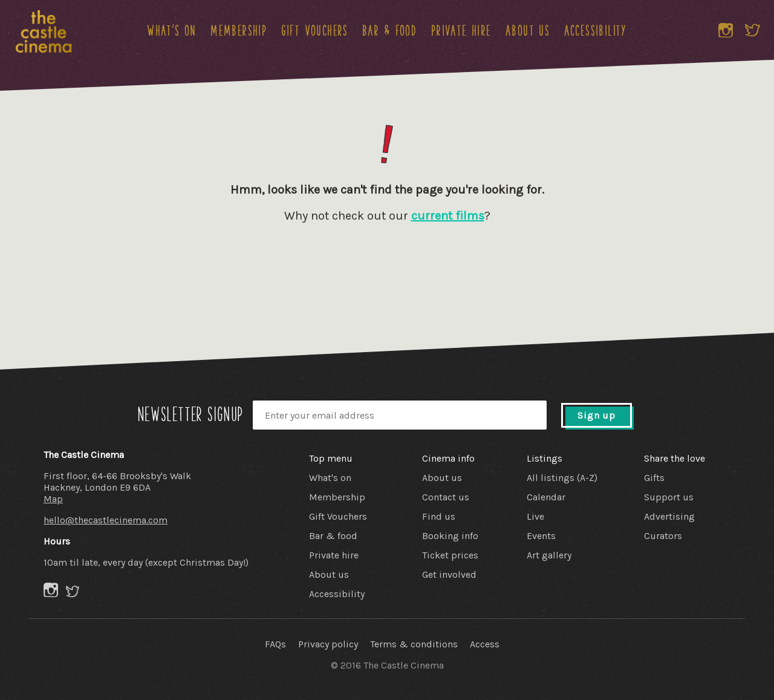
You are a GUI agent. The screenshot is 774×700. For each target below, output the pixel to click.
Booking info (450, 536)
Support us (669, 497)
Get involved (449, 574)
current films (448, 216)
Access (485, 644)
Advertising (669, 516)
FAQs (275, 644)
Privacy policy (328, 644)
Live (535, 516)
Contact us (446, 497)
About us (528, 30)
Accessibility (596, 30)
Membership (239, 30)
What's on (172, 30)
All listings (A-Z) (562, 478)
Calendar (546, 497)
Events (541, 536)
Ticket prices (450, 555)
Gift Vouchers (315, 30)
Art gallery (549, 555)
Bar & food (389, 30)
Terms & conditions (414, 644)
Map (53, 499)
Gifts (654, 478)
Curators (663, 536)
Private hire (461, 30)
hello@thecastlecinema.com (106, 520)
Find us (439, 516)
